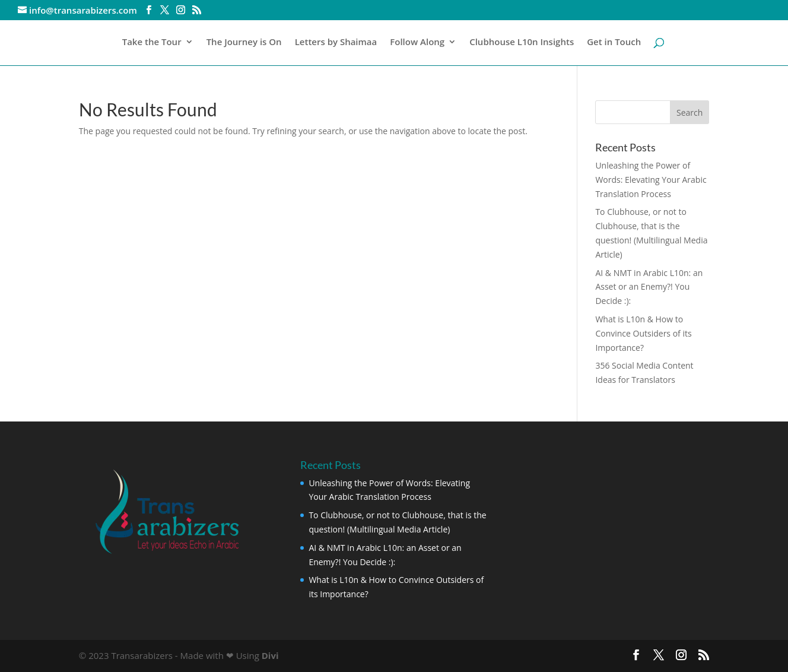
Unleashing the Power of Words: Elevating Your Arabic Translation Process (651, 180)
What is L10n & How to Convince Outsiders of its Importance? (643, 333)
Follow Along (417, 42)
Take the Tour (152, 42)
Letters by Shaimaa (336, 42)
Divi (270, 655)
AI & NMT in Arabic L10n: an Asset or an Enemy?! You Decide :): (649, 287)
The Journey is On (244, 42)
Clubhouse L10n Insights (522, 42)
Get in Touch (614, 42)
